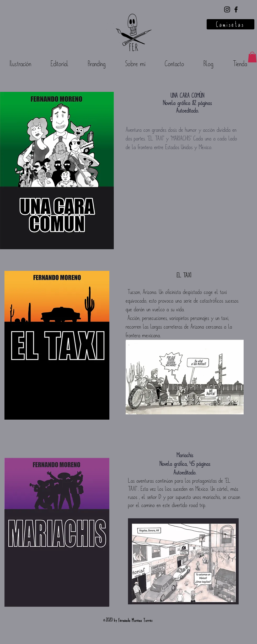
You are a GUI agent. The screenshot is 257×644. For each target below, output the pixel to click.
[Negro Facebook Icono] (236, 9)
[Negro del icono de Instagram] (227, 9)
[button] (252, 57)
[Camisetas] (231, 24)
